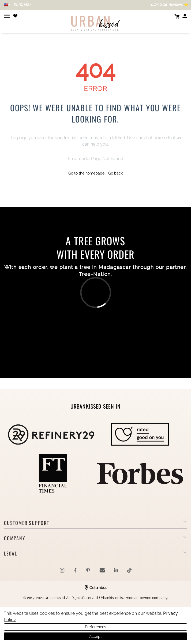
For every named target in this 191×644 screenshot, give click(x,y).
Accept (96, 636)
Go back (115, 173)
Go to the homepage (86, 173)
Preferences (96, 627)
